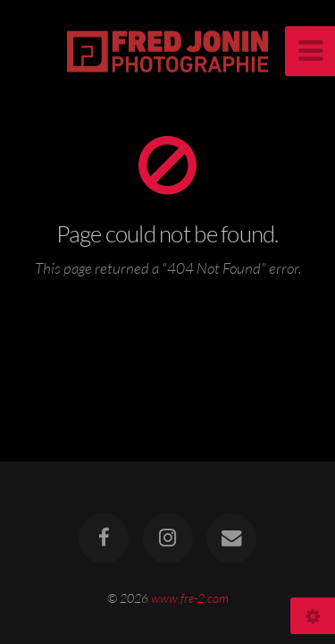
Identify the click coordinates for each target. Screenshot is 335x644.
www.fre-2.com (190, 598)
